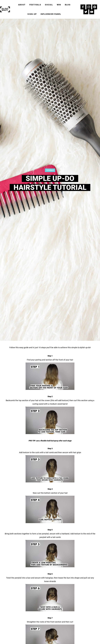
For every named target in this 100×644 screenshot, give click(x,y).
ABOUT (22, 5)
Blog (68, 5)
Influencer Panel (51, 14)
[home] (5, 9)
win (59, 5)
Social (49, 5)
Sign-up (32, 14)
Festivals (35, 5)
